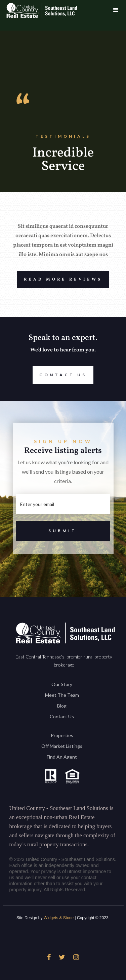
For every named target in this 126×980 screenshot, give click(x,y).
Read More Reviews (60, 280)
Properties (62, 735)
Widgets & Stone (59, 918)
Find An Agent (62, 757)
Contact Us (60, 375)
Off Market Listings (62, 746)
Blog (62, 706)
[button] (116, 10)
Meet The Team (62, 695)
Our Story (62, 684)
